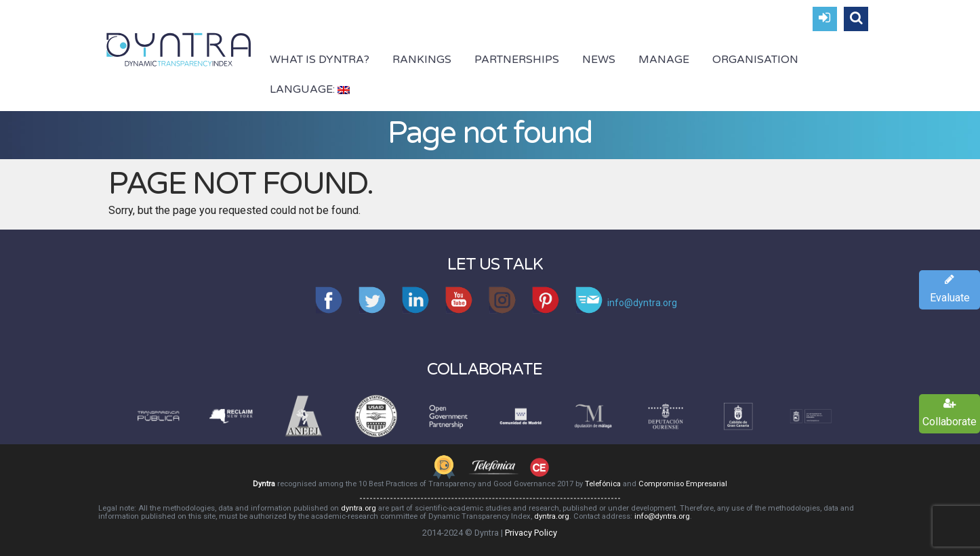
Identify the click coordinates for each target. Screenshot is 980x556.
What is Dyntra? (320, 60)
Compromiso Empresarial (683, 484)
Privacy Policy (531, 533)
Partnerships (517, 60)
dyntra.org (359, 508)
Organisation (755, 60)
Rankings (422, 60)
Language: (310, 89)
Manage (664, 60)
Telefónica (603, 484)
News (599, 60)
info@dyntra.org (662, 516)
